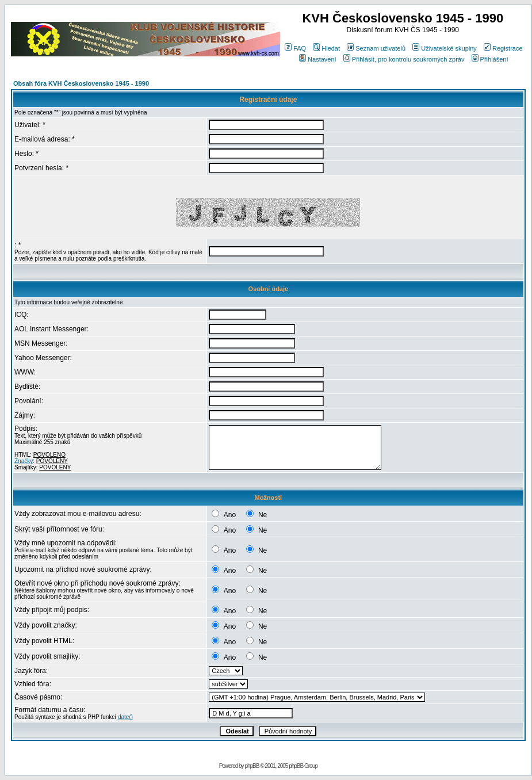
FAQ (295, 48)
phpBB (252, 766)
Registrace (503, 48)
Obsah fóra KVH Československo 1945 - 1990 (81, 83)
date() (125, 717)
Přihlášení (490, 59)
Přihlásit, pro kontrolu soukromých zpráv (404, 59)
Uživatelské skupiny (445, 48)
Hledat (326, 48)
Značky (24, 461)
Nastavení (318, 59)
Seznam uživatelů (376, 48)
